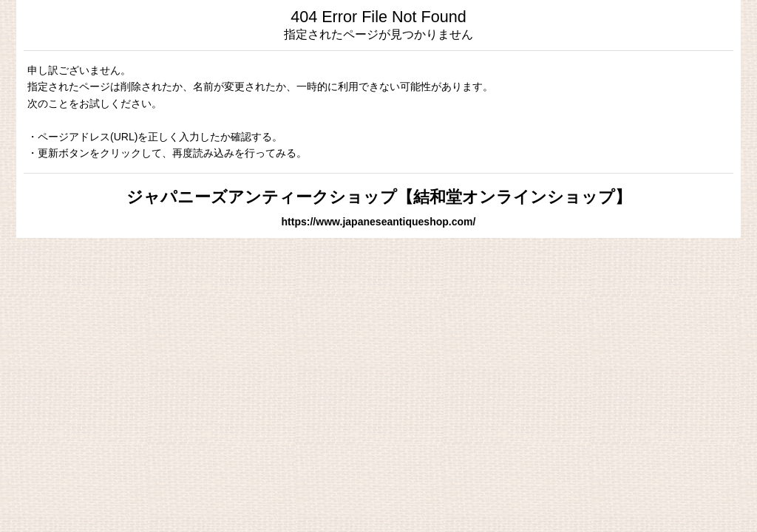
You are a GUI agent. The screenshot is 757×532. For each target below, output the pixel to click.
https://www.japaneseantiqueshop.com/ (379, 222)
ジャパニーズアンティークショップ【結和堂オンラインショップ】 (379, 197)
